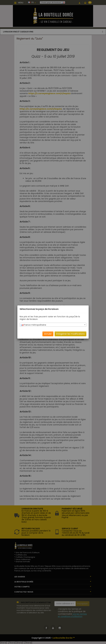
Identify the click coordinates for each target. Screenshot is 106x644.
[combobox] (53, 325)
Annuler (48, 334)
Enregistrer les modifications (70, 334)
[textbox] (53, 325)
